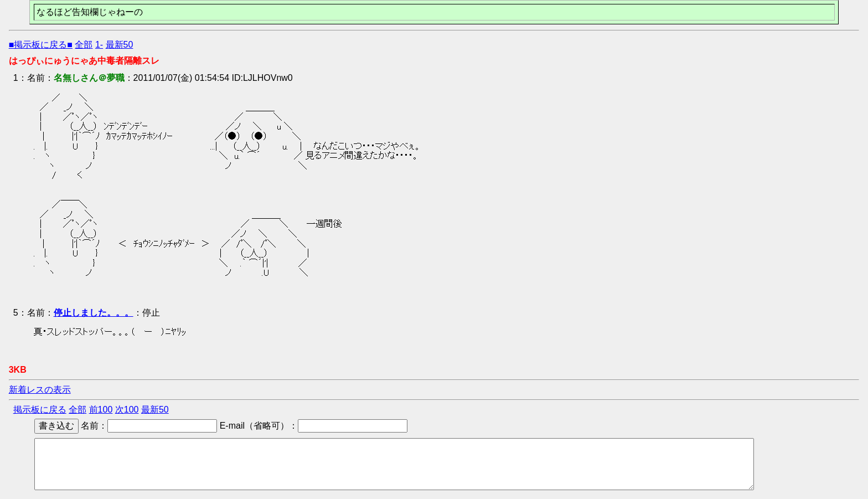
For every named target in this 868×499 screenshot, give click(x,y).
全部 (84, 45)
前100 (101, 410)
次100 (127, 410)
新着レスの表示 (40, 390)
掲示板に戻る (40, 410)
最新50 (120, 45)
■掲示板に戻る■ (41, 45)
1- (99, 45)
